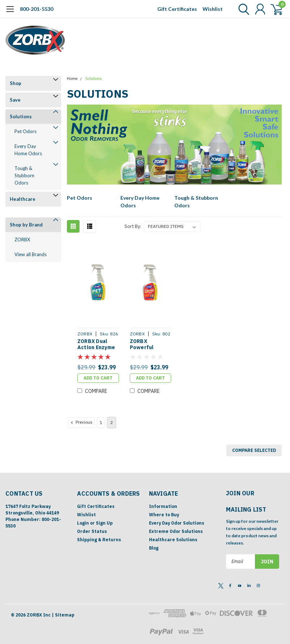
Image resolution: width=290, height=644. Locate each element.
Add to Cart (98, 378)
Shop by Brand (26, 225)
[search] (242, 9)
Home (72, 79)
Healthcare (23, 199)
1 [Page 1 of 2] (101, 422)
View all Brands (31, 254)
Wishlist (213, 9)
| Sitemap (63, 615)
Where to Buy (164, 515)
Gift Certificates (177, 9)
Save (15, 100)
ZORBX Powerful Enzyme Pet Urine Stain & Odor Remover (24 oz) (148, 345)
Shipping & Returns (99, 540)
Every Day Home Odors (28, 150)
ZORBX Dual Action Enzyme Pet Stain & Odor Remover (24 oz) (96, 345)
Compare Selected (254, 450)
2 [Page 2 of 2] (112, 422)
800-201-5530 (37, 9)
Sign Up (104, 523)
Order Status (92, 531)
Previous (81, 422)
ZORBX (22, 240)
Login (83, 523)
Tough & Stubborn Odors (24, 175)
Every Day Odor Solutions (177, 523)
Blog (154, 548)
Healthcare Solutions (173, 540)
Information (163, 506)
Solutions (21, 116)
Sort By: (133, 226)
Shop (16, 83)
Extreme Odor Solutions (176, 531)
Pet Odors (25, 131)
